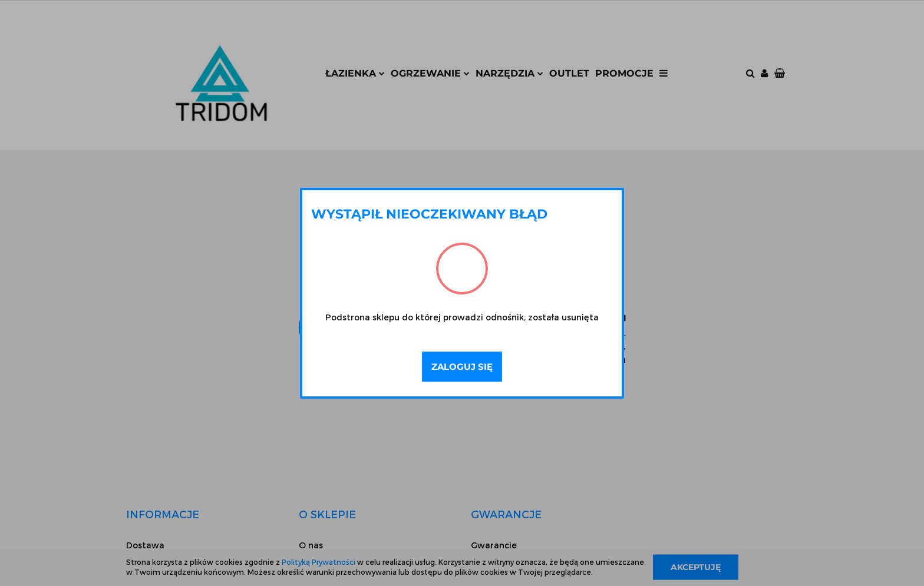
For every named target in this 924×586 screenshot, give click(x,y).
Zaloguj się (462, 367)
